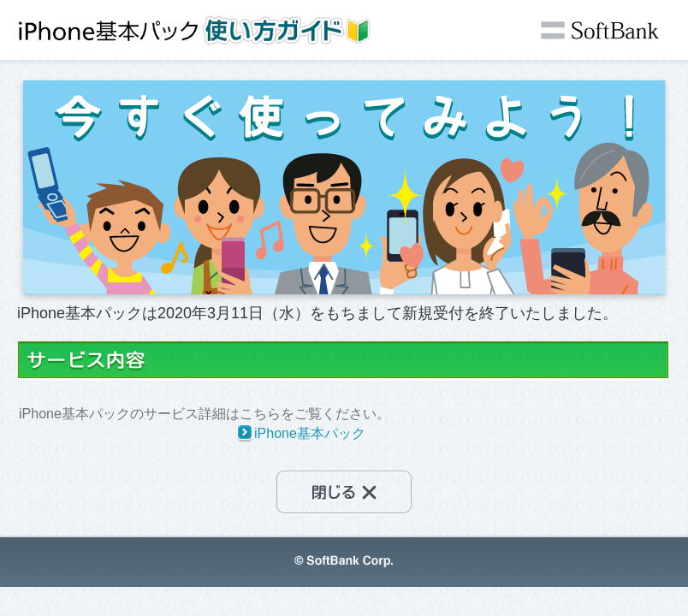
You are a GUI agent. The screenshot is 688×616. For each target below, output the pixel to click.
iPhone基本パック (310, 433)
